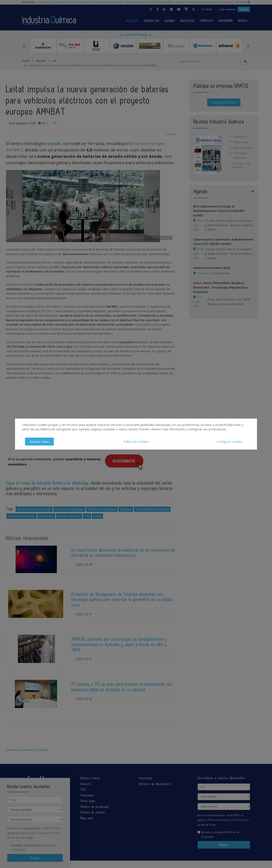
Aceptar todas (39, 442)
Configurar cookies (230, 442)
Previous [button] (24, 46)
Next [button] (248, 46)
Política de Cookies (136, 442)
